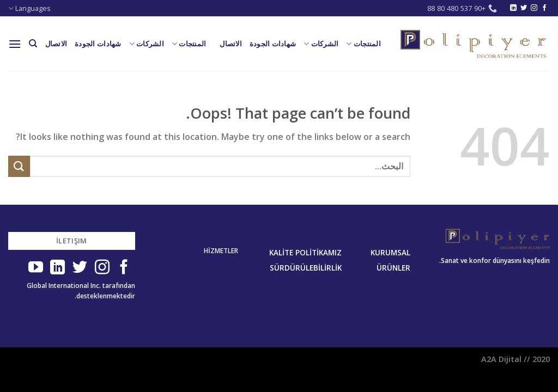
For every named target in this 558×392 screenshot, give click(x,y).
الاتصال (231, 44)
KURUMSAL (390, 253)
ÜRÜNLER (393, 268)
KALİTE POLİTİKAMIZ (305, 253)
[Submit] (19, 166)
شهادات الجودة (273, 44)
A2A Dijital (501, 359)
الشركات (321, 44)
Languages (29, 8)
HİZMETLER (221, 251)
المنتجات (363, 44)
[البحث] (33, 44)
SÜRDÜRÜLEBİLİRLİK (306, 268)
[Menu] (15, 44)
